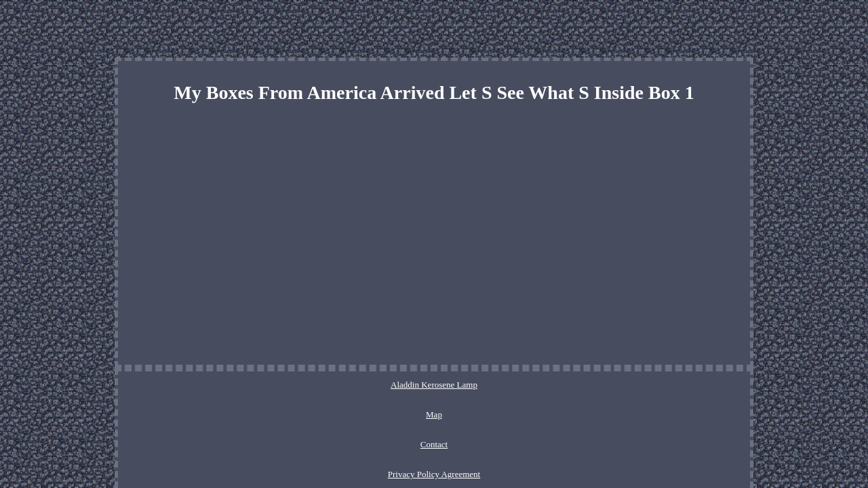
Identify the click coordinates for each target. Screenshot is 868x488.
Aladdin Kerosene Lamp (296, 385)
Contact (400, 385)
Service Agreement (571, 385)
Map (363, 385)
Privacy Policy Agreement (475, 385)
